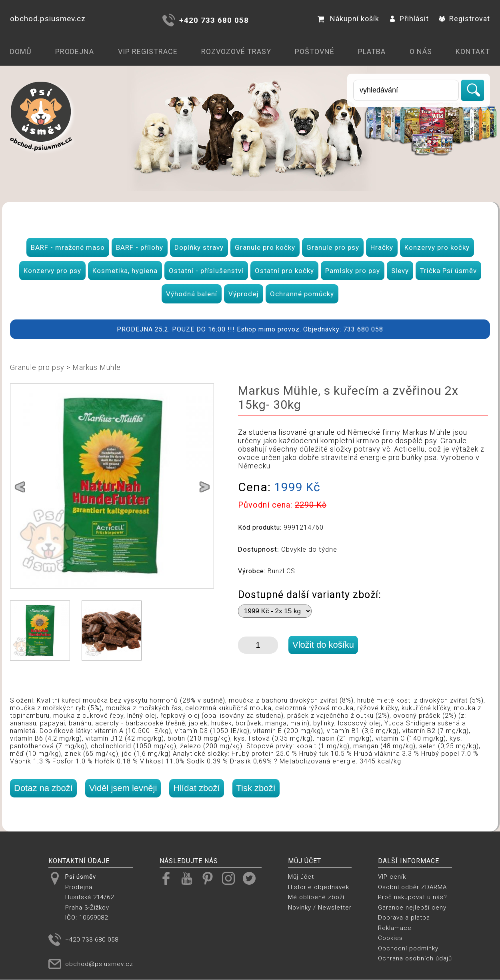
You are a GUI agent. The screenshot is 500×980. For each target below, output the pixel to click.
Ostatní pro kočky (284, 271)
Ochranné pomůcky (302, 294)
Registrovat (464, 19)
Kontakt (473, 51)
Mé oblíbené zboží (316, 897)
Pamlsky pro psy (353, 271)
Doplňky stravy (199, 247)
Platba (372, 51)
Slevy (400, 271)
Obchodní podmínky (408, 948)
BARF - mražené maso (68, 247)
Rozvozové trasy (236, 51)
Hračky (382, 247)
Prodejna (75, 51)
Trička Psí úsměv (448, 271)
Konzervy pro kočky (437, 247)
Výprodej (244, 294)
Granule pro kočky (265, 247)
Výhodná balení (192, 294)
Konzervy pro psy (52, 271)
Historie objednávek (319, 887)
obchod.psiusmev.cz (48, 19)
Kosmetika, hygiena (125, 271)
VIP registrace (148, 51)
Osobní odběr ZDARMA (412, 887)
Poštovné (315, 51)
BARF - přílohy (140, 247)
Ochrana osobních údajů (415, 958)
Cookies (390, 938)
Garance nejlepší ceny (412, 908)
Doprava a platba (404, 918)
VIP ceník (392, 877)
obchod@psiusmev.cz (99, 964)
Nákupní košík (348, 19)
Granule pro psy (333, 247)
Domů (21, 51)
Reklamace (395, 928)
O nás (421, 51)
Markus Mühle (97, 367)
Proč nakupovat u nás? (413, 897)
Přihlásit (409, 19)
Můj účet (301, 877)
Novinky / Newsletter (320, 908)
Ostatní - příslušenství (206, 271)
